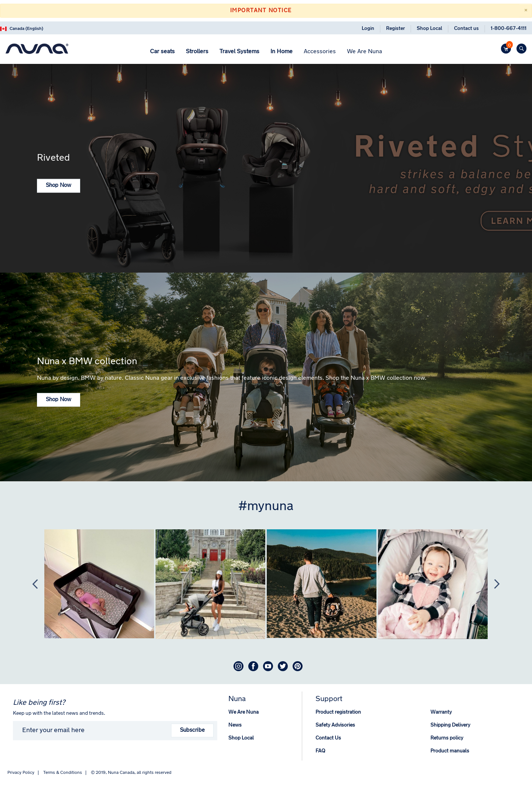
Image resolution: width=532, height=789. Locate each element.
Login (368, 29)
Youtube (268, 666)
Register (395, 29)
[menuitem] (162, 52)
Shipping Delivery (450, 725)
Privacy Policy (21, 773)
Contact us (466, 29)
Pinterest (298, 666)
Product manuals (450, 751)
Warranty (441, 712)
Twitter (283, 666)
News (235, 725)
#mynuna (266, 507)
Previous (31, 584)
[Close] (526, 11)
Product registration (338, 712)
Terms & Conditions (63, 773)
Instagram (238, 666)
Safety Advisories (335, 725)
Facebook (253, 666)
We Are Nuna (243, 712)
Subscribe (192, 730)
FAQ (320, 751)
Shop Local (429, 29)
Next (493, 584)
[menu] (266, 52)
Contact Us (328, 738)
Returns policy (447, 738)
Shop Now (59, 186)
